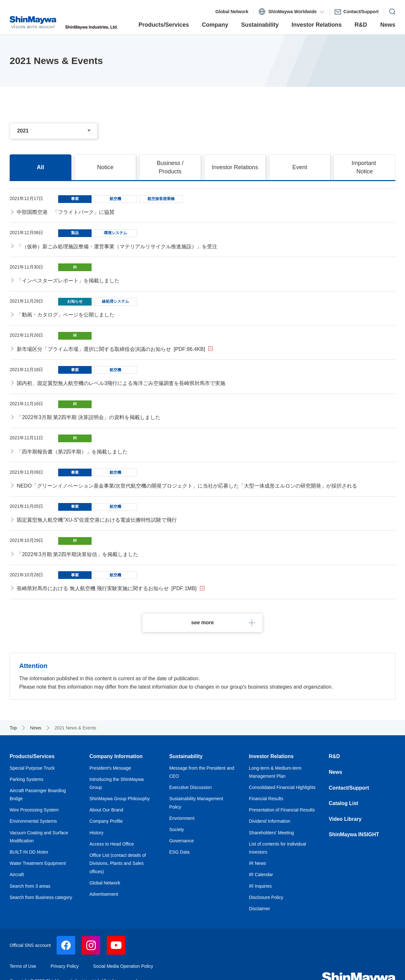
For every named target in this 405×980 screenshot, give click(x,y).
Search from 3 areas (30, 886)
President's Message (110, 768)
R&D (334, 756)
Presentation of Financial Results (282, 810)
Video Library (346, 819)
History (96, 833)
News (336, 772)
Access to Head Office (112, 844)
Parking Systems (27, 779)
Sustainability (186, 756)
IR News (258, 863)
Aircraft (17, 875)
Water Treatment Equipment (38, 863)
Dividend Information (270, 821)
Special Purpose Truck (32, 768)
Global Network (105, 883)
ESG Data (179, 852)
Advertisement (104, 894)
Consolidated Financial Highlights (282, 787)
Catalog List (344, 803)
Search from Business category (41, 897)
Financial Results (266, 799)
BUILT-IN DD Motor (29, 852)
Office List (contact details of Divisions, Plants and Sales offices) (118, 863)
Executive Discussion (190, 787)
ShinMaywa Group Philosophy (120, 799)
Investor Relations (271, 756)
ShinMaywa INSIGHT (354, 834)
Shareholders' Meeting (272, 833)
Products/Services (32, 756)
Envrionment (182, 818)
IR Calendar (261, 875)
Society (176, 829)
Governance (181, 841)
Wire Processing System (34, 810)
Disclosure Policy (266, 897)
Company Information (116, 756)
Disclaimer (260, 909)
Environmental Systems (33, 821)
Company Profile (106, 821)
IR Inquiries (261, 886)
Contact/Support (349, 788)
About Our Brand (106, 810)
